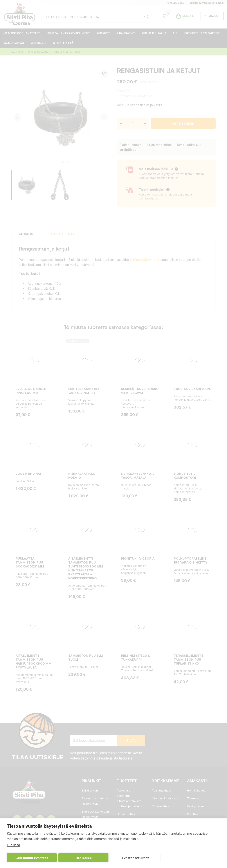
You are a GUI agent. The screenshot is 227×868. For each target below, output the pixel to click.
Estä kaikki (83, 858)
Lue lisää (13, 845)
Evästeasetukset (135, 858)
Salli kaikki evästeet (32, 858)
